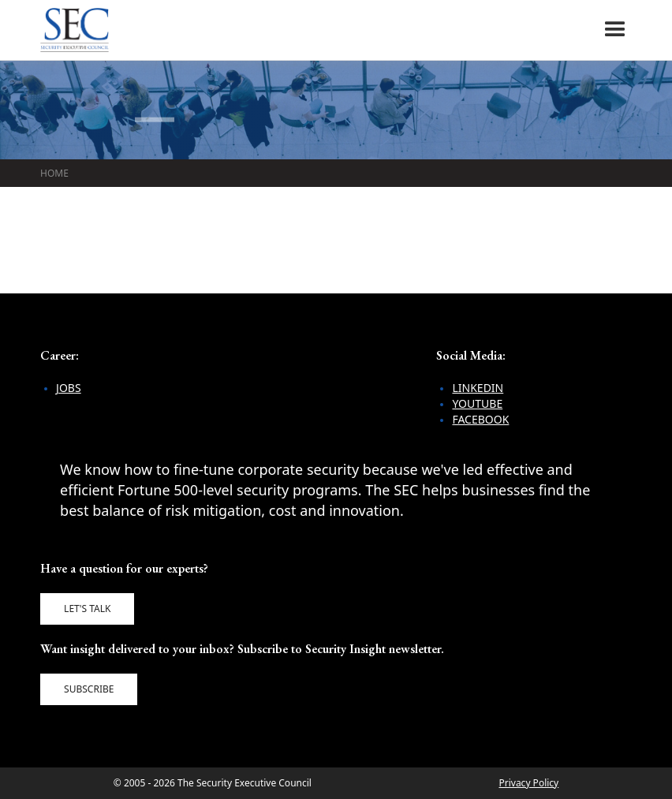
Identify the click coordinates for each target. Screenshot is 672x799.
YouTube (477, 403)
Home (54, 173)
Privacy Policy (528, 783)
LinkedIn (478, 388)
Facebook (480, 419)
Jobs (69, 388)
